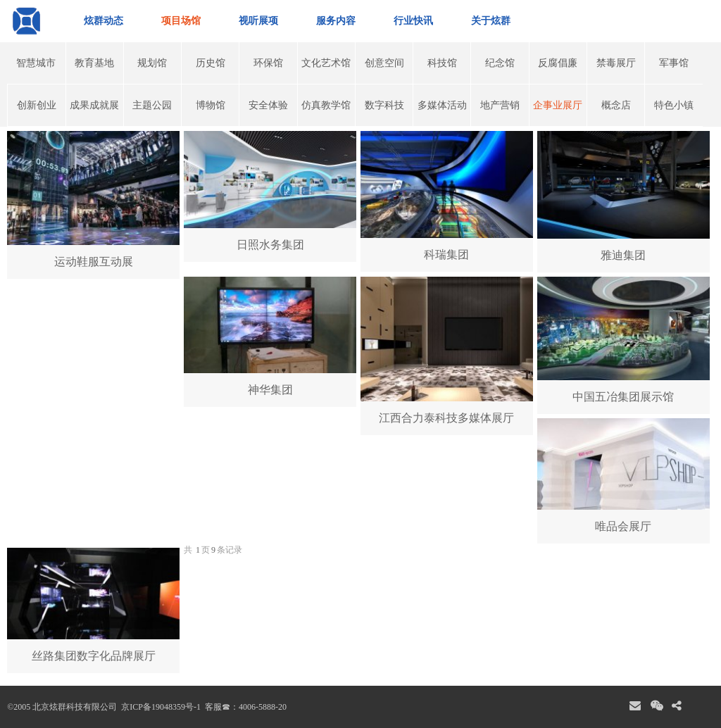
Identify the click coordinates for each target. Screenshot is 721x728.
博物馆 (211, 105)
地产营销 (500, 105)
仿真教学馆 (326, 105)
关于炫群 (491, 21)
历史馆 (211, 63)
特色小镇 (674, 105)
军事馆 (674, 63)
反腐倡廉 (558, 63)
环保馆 (268, 63)
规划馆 (152, 63)
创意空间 (384, 63)
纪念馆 (500, 63)
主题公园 (152, 105)
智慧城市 (36, 63)
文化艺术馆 (326, 63)
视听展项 (258, 21)
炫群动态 (104, 21)
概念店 (616, 105)
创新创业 (37, 105)
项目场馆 (181, 21)
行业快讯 (413, 21)
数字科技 (384, 105)
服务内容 (336, 21)
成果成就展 (94, 105)
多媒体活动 (442, 105)
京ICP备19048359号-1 (160, 707)
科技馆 (442, 63)
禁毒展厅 (616, 63)
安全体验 (268, 105)
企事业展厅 (558, 105)
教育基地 (94, 63)
